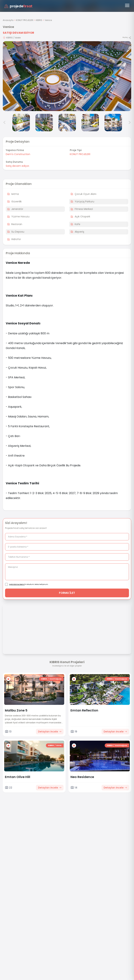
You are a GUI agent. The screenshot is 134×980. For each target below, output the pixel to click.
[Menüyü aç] (127, 5)
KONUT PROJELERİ (25, 20)
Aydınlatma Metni (17, 584)
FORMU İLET (67, 593)
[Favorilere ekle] (8, 679)
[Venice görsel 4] (44, 123)
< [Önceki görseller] (5, 123)
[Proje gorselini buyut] (67, 76)
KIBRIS (39, 20)
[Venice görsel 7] (113, 123)
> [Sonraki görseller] (130, 123)
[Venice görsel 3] (21, 123)
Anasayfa (8, 20)
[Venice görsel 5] (67, 123)
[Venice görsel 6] (90, 123)
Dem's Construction (18, 154)
